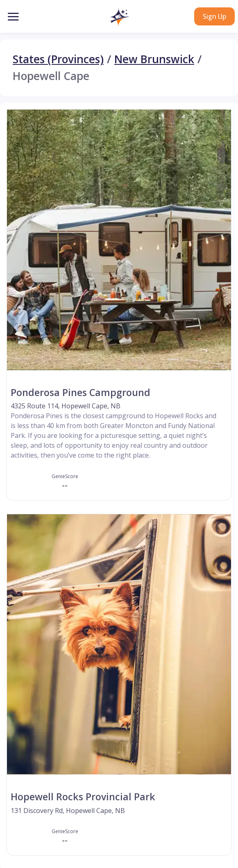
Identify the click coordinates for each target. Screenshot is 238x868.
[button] (119, 17)
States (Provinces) (58, 59)
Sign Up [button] (214, 16)
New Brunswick (154, 59)
